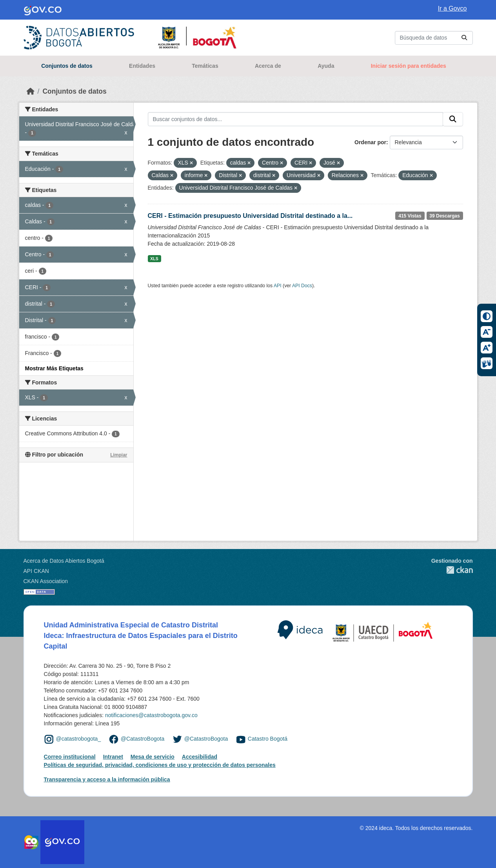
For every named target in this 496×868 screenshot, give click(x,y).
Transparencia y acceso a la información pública (107, 779)
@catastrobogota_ (79, 739)
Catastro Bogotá (268, 739)
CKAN (452, 570)
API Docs (302, 286)
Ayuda (326, 66)
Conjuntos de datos (67, 66)
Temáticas (205, 66)
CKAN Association (46, 581)
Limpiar (119, 455)
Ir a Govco (452, 8)
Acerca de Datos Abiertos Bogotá (64, 561)
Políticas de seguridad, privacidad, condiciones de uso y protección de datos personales (160, 765)
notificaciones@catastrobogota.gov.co (151, 715)
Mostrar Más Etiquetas (54, 368)
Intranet (113, 757)
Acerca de (268, 66)
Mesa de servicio (153, 757)
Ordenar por (370, 142)
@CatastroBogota (143, 739)
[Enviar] (464, 38)
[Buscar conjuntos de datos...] (434, 38)
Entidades (142, 66)
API (278, 286)
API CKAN (36, 571)
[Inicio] (31, 91)
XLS (154, 259)
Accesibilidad (200, 757)
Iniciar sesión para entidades (409, 66)
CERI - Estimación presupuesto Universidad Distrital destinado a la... (250, 216)
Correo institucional (70, 757)
